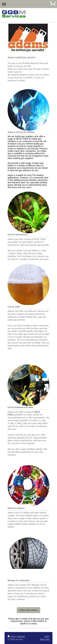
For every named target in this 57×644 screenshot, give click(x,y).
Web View (45, 639)
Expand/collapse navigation (28, 4)
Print (12, 636)
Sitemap (21, 636)
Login (47, 636)
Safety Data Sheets (28, 610)
